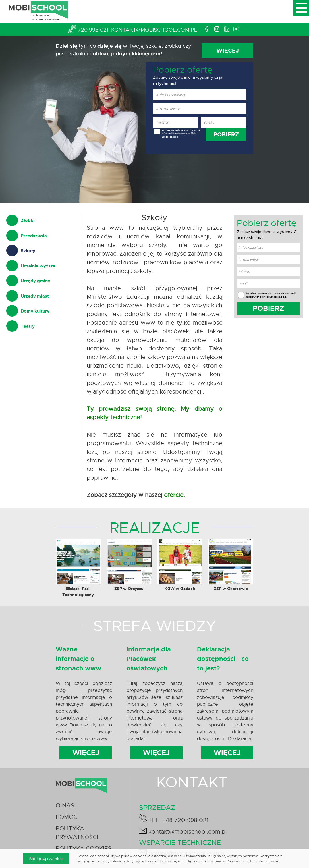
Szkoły (28, 251)
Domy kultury (35, 311)
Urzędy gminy (35, 281)
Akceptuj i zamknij (46, 859)
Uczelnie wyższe (38, 266)
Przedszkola (34, 236)
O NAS (65, 806)
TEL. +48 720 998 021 (174, 819)
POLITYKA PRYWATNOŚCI (77, 833)
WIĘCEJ (228, 51)
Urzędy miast (35, 296)
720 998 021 (93, 30)
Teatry (28, 326)
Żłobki (28, 221)
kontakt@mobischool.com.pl (154, 30)
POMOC (67, 817)
